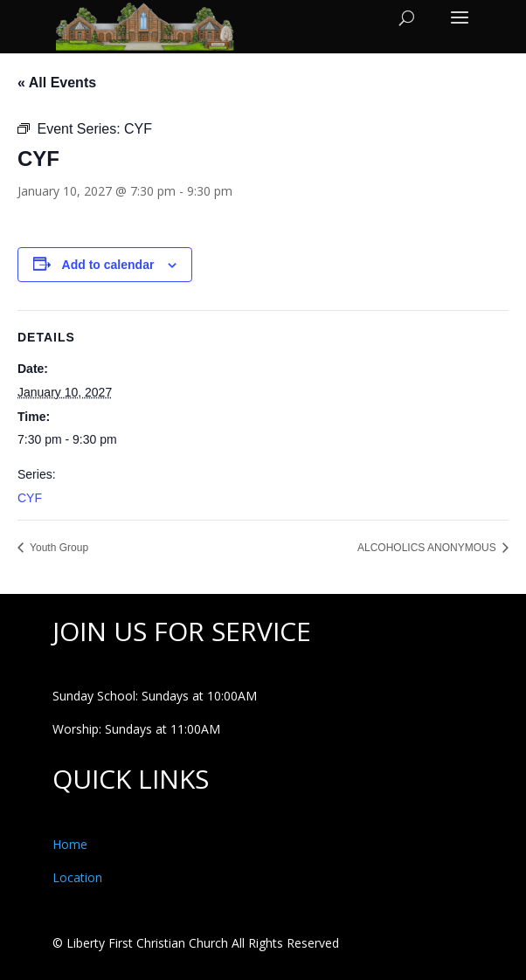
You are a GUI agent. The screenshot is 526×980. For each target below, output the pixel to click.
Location (77, 877)
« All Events (57, 83)
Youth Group (58, 548)
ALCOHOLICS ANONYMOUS (428, 548)
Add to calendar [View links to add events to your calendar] (108, 265)
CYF (30, 498)
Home (70, 844)
